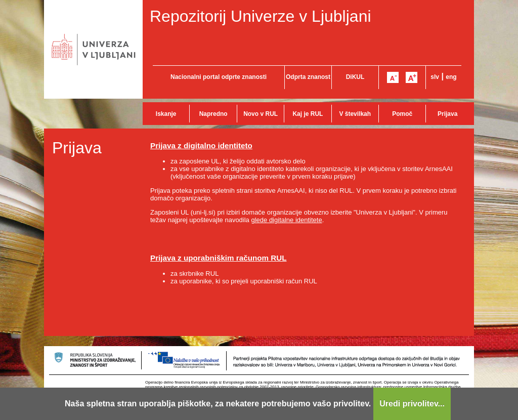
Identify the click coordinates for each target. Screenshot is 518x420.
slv (435, 77)
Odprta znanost (308, 77)
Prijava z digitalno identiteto (201, 145)
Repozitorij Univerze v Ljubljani (261, 16)
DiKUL (355, 77)
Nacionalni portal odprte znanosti (219, 77)
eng (451, 77)
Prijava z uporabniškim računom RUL (219, 258)
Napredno (213, 114)
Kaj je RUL (308, 114)
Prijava (447, 114)
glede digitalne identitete (286, 220)
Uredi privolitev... (412, 404)
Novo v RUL (261, 114)
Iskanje (166, 114)
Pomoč (402, 114)
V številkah (355, 114)
